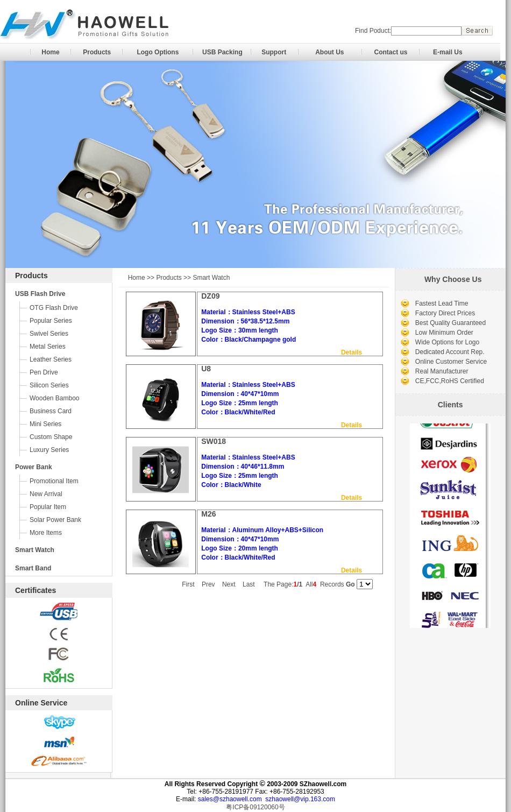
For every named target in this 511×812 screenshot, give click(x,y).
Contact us (391, 52)
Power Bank (34, 467)
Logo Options (158, 52)
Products (97, 52)
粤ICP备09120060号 (255, 807)
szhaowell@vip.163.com (300, 799)
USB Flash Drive (40, 294)
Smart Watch (35, 550)
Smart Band (33, 568)
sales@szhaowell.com (230, 799)
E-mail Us (448, 52)
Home (50, 52)
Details (352, 352)
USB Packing (222, 52)
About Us (329, 52)
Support (274, 52)
